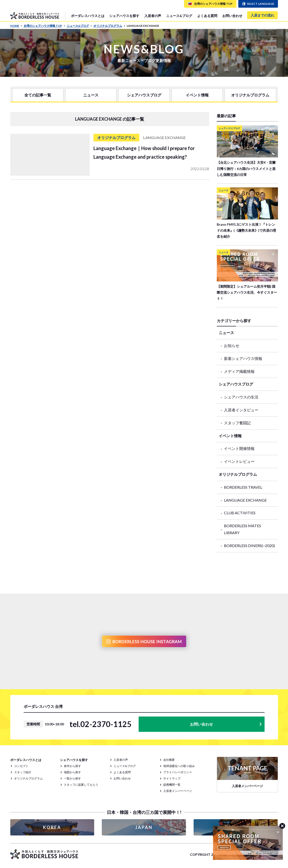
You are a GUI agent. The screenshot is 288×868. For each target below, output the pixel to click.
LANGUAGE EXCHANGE (245, 500)
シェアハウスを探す (124, 16)
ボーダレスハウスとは (88, 16)
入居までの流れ (262, 15)
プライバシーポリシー (178, 772)
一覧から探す (72, 778)
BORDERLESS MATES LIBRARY (242, 529)
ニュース (91, 95)
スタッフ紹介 (23, 772)
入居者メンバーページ (178, 791)
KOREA (52, 827)
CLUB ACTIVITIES (240, 513)
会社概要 (169, 760)
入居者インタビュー (241, 410)
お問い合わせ (232, 16)
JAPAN (144, 827)
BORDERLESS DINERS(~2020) (249, 546)
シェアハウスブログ (144, 95)
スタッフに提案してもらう (81, 785)
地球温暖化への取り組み (179, 766)
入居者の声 (153, 16)
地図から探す (72, 772)
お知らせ (232, 345)
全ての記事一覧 (38, 95)
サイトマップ (172, 778)
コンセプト (21, 766)
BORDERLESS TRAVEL (243, 487)
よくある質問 (207, 16)
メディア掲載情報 (239, 371)
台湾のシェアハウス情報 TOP (44, 26)
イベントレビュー (239, 461)
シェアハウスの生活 (241, 397)
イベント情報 (197, 95)
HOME (16, 26)
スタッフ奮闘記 (237, 423)
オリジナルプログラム (109, 26)
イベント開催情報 (239, 448)
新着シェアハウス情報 (243, 358)
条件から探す (72, 766)
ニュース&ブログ (179, 16)
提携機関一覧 (172, 785)
